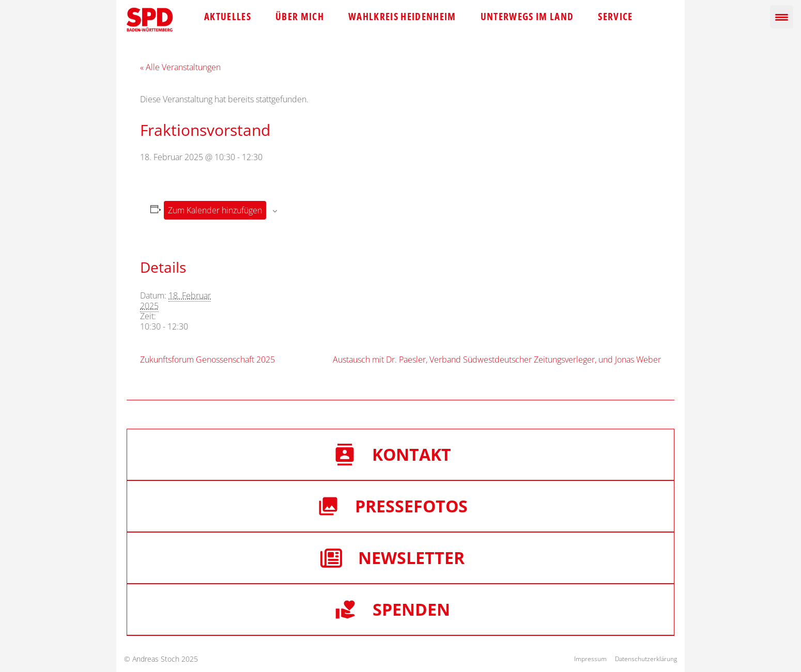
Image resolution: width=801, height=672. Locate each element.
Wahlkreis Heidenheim (402, 17)
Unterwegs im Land (527, 17)
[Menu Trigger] (782, 17)
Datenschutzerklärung (646, 659)
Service (615, 17)
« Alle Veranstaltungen (180, 67)
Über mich (300, 17)
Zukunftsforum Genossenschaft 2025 (207, 360)
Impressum (590, 659)
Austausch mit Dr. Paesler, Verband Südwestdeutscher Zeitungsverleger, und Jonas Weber (497, 360)
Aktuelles (228, 17)
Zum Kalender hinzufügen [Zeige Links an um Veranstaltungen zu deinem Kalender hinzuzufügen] (215, 210)
